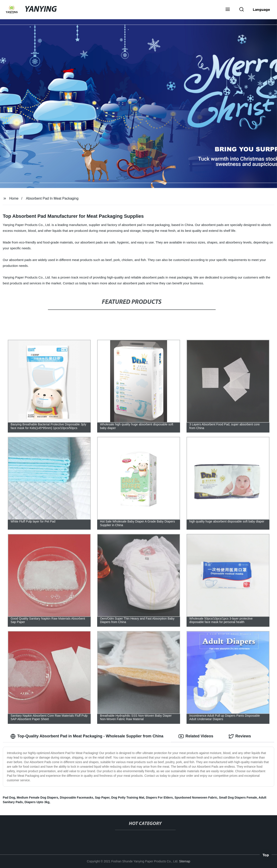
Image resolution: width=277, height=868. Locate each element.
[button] (228, 10)
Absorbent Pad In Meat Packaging (52, 198)
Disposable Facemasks (77, 798)
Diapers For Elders (159, 798)
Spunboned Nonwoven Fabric (196, 798)
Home (14, 198)
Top (266, 855)
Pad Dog (9, 798)
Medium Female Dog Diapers (37, 798)
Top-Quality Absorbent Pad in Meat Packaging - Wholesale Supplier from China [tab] (87, 736)
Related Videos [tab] (196, 736)
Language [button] (261, 10)
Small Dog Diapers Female (238, 798)
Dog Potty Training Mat (128, 798)
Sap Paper (102, 798)
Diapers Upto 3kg (37, 802)
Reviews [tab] (240, 736)
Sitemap (184, 861)
